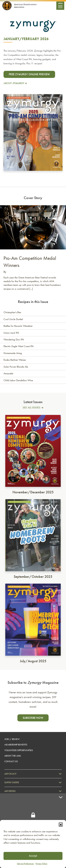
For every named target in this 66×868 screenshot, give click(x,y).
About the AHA (13, 756)
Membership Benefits (16, 745)
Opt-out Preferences (25, 864)
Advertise (10, 791)
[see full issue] (33, 451)
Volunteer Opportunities (19, 750)
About (14, 83)
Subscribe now (33, 718)
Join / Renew (12, 739)
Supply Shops (12, 782)
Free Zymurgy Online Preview (29, 74)
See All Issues (32, 408)
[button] (61, 824)
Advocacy (10, 774)
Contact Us (11, 761)
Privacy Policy (41, 864)
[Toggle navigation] (60, 6)
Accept (33, 856)
